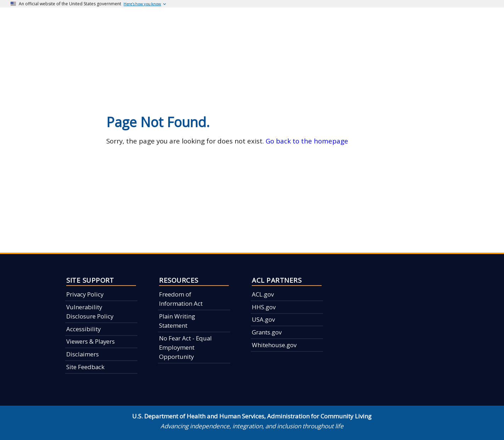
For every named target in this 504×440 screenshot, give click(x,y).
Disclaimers (83, 354)
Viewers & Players (90, 341)
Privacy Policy (85, 294)
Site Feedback (85, 367)
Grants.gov (267, 332)
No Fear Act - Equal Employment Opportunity (185, 348)
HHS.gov (264, 307)
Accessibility (83, 329)
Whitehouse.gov (274, 345)
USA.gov (263, 319)
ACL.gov (263, 294)
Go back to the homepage (307, 141)
